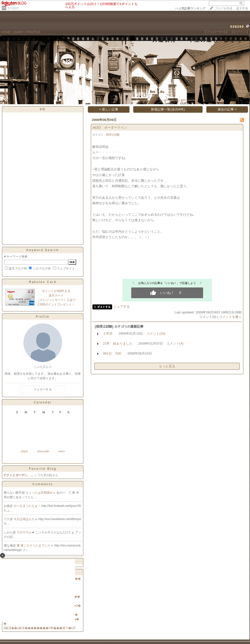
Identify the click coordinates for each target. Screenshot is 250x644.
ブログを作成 (223, 8)
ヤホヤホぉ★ (26, 532)
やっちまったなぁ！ (28, 506)
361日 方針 (112, 353)
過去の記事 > (227, 109)
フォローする (43, 389)
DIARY (19, 32)
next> (62, 451)
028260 (237, 27)
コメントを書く (230, 317)
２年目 (108, 333)
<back (24, 451)
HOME (6, 32)
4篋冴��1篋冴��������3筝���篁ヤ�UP (40, 628)
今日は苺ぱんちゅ (26, 519)
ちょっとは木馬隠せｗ (41, 493)
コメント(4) (175, 343)
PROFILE (34, 32)
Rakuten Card (43, 282)
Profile (43, 317)
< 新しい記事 (109, 109)
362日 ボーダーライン (110, 128)
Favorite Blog (43, 469)
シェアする (122, 307)
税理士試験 (113, 135)
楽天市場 (242, 8)
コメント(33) (156, 333)
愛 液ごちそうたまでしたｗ (36, 546)
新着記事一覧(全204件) (168, 109)
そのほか (13, 8)
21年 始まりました (118, 343)
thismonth (43, 451)
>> (190, 8)
